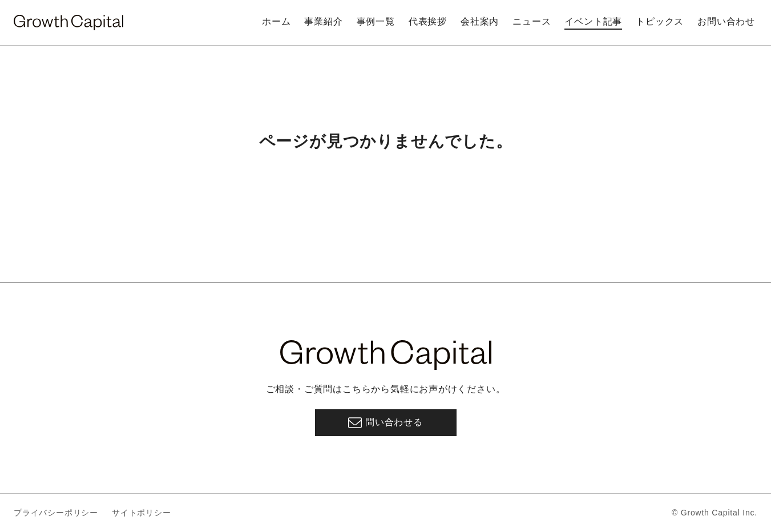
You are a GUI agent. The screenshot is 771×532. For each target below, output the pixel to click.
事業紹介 (323, 21)
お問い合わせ (726, 21)
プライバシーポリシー (56, 513)
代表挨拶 (428, 21)
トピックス (660, 21)
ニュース (532, 21)
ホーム (276, 21)
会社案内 (480, 21)
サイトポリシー (142, 513)
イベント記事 (593, 21)
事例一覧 (376, 21)
